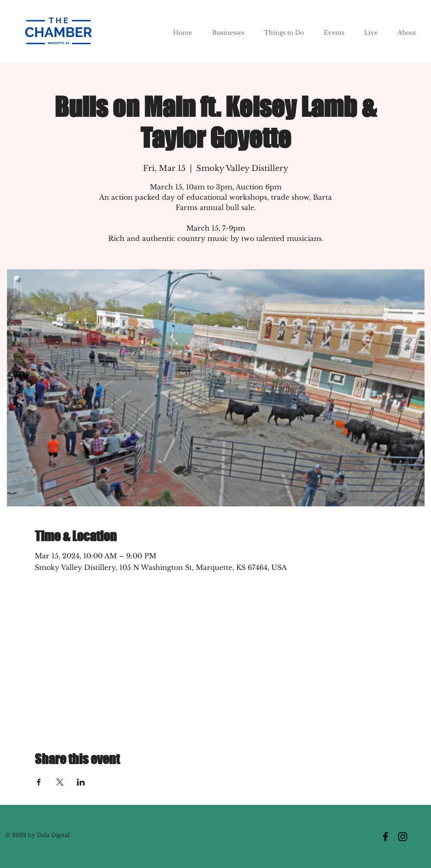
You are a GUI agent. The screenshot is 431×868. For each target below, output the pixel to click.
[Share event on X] (60, 782)
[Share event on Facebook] (39, 782)
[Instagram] (403, 837)
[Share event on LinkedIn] (81, 782)
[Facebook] (385, 837)
